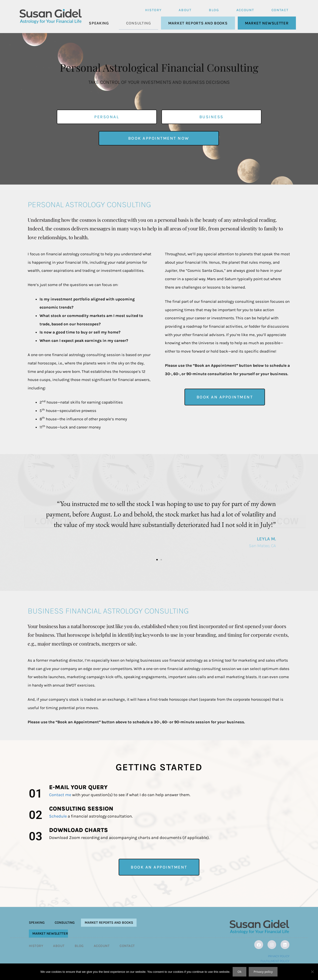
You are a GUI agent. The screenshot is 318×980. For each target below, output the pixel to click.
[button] (36, 524)
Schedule (58, 816)
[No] (312, 972)
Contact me (60, 795)
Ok (239, 972)
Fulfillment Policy (275, 961)
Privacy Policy (279, 956)
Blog (214, 10)
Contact (280, 10)
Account (245, 10)
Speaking (99, 23)
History (153, 10)
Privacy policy (263, 972)
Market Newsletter (267, 23)
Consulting (139, 23)
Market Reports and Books (198, 23)
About (185, 10)
